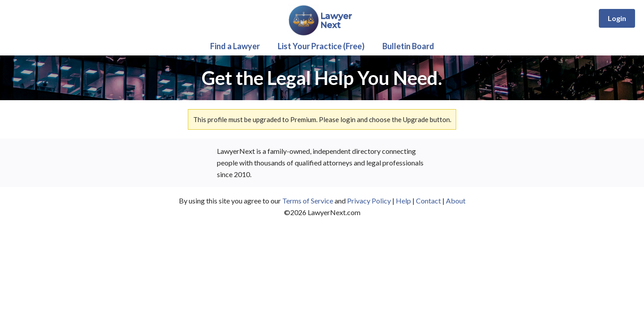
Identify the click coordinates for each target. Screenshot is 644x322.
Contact (428, 201)
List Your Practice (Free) (321, 46)
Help (403, 201)
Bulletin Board (408, 46)
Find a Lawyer (235, 46)
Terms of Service (308, 201)
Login (617, 18)
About (456, 201)
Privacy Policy (369, 201)
